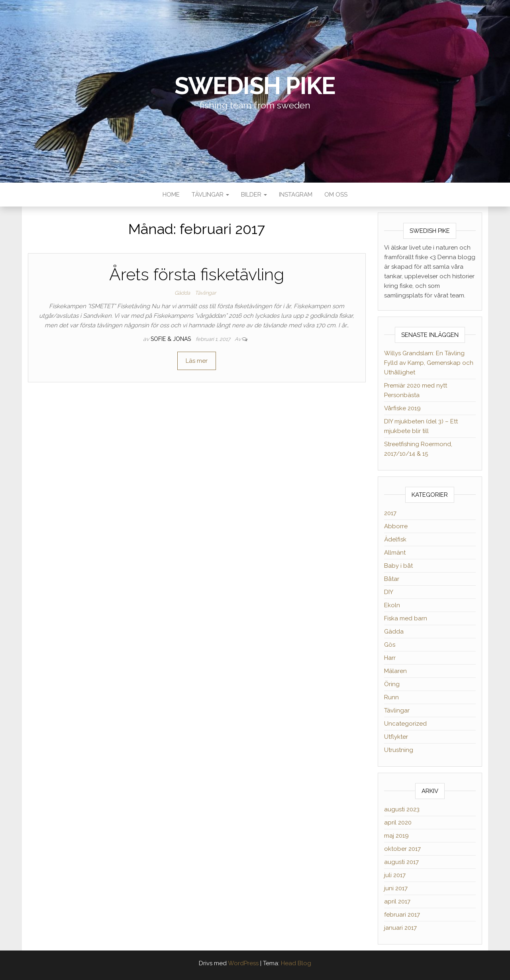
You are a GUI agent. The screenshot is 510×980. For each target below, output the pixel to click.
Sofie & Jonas (172, 339)
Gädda (182, 293)
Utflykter (396, 737)
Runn (391, 697)
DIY (389, 592)
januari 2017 (400, 928)
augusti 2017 (401, 862)
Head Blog (296, 963)
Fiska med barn (406, 618)
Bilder (254, 195)
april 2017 (397, 901)
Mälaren (395, 671)
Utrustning (399, 750)
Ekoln (392, 605)
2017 (390, 513)
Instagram (296, 195)
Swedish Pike (255, 86)
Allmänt (395, 553)
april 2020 (398, 823)
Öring (392, 684)
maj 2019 (396, 836)
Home (171, 195)
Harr (390, 658)
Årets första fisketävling (197, 275)
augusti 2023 (402, 809)
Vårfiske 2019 (402, 408)
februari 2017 (402, 915)
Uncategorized (405, 724)
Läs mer (197, 361)
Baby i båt (398, 566)
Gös (390, 645)
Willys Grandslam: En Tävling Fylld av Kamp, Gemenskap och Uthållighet (429, 363)
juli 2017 (395, 875)
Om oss (336, 195)
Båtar (392, 579)
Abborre (396, 526)
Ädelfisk (395, 539)
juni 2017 (396, 888)
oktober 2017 (402, 849)
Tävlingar (210, 195)
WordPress (243, 963)
